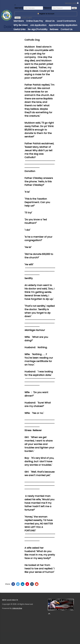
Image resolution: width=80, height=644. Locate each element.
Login (74, 8)
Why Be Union (21, 25)
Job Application (38, 25)
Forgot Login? (26, 18)
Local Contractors (66, 21)
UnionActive (17, 608)
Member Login (72, 3)
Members (19, 21)
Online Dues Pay (35, 21)
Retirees (54, 29)
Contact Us (66, 29)
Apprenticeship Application (63, 25)
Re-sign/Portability (38, 29)
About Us (50, 21)
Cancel (18, 18)
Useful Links (20, 29)
